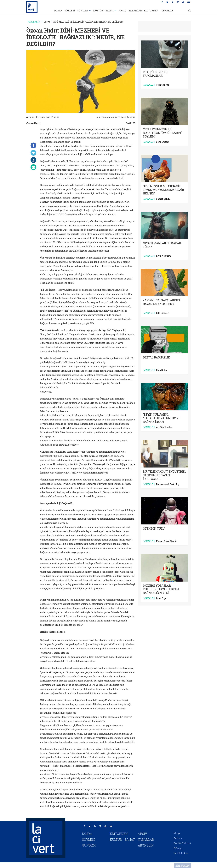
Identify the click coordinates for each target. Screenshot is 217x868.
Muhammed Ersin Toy (168, 484)
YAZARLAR (135, 10)
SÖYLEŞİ (70, 10)
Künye (177, 833)
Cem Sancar (163, 85)
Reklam (178, 838)
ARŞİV (123, 10)
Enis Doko (161, 370)
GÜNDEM (83, 10)
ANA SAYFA (34, 22)
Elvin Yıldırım (163, 256)
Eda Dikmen (163, 313)
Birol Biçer (162, 598)
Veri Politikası (181, 853)
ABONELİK (167, 10)
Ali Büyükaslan (164, 427)
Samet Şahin (163, 199)
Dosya (47, 22)
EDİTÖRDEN (151, 10)
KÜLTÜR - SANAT (103, 10)
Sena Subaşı (163, 142)
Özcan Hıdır (33, 123)
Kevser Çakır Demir (166, 541)
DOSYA (58, 10)
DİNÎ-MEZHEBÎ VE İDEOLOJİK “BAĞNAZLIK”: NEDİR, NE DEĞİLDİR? (88, 22)
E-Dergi (178, 848)
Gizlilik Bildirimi (182, 843)
